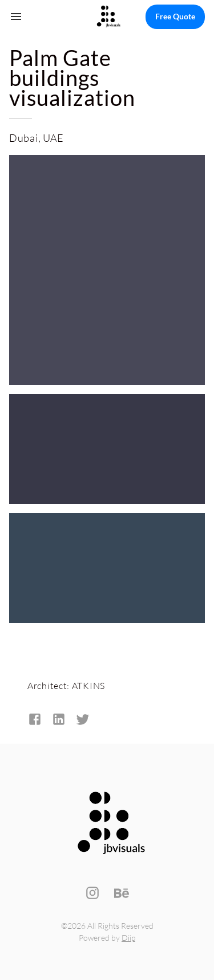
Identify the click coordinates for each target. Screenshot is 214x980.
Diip (128, 938)
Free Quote (175, 17)
